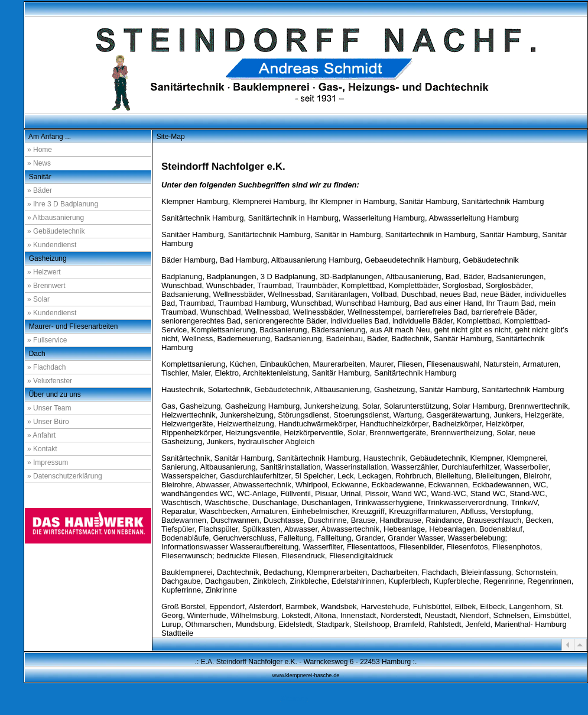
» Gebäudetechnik (56, 231)
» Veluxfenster (50, 381)
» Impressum (48, 462)
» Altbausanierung (56, 218)
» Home (40, 150)
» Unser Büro (48, 422)
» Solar (38, 299)
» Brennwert (46, 286)
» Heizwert (44, 272)
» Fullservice (47, 340)
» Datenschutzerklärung (65, 476)
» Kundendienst (52, 245)
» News (39, 163)
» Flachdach (46, 367)
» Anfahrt (41, 435)
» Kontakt (42, 449)
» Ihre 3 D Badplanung (63, 204)
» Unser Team (49, 408)
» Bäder (40, 190)
